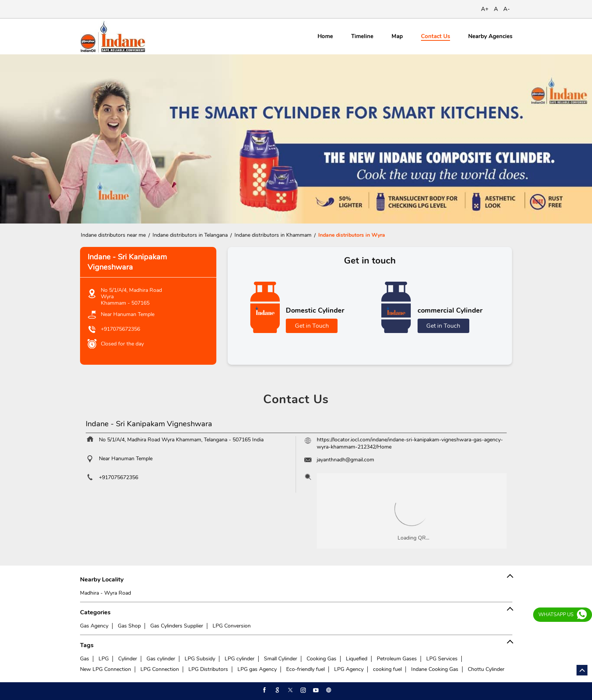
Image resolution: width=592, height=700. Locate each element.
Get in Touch (312, 326)
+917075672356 (120, 329)
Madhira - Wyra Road (106, 593)
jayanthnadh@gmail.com (345, 460)
